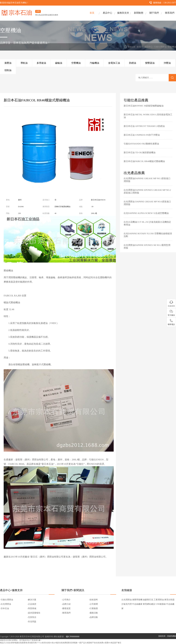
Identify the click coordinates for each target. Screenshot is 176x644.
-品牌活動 (93, 617)
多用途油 (41, 63)
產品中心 (108, 13)
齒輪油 (59, 63)
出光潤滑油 (127, 600)
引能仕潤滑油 (160, 47)
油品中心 (148, 47)
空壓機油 (172, 47)
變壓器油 (150, 63)
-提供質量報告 (34, 613)
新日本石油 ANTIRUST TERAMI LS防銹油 (144, 131)
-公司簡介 (66, 600)
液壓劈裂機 (137, 600)
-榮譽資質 (66, 608)
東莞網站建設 (149, 604)
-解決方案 (32, 600)
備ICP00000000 (73, 637)
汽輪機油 (94, 63)
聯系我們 (170, 13)
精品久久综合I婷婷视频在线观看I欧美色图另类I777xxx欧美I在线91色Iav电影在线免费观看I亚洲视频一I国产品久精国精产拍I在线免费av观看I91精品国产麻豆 (61, 643)
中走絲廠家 (137, 604)
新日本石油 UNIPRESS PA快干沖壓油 (142, 139)
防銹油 (133, 63)
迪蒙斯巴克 (148, 600)
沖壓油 (167, 63)
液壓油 (8, 63)
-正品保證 (32, 604)
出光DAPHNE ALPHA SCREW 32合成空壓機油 (146, 218)
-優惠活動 (93, 613)
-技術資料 (93, 600)
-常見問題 (32, 622)
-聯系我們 (66, 613)
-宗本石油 (4, 608)
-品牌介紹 (66, 604)
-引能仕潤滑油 (7, 600)
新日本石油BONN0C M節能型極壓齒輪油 (144, 110)
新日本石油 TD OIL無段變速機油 (140, 157)
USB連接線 (161, 604)
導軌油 (24, 63)
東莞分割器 (169, 600)
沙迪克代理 (127, 604)
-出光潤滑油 (5, 604)
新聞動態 (139, 13)
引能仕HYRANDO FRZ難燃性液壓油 (141, 148)
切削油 (8, 70)
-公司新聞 (93, 604)
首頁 (92, 13)
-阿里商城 (32, 608)
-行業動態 (93, 608)
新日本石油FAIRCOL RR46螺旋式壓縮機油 (144, 166)
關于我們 (154, 13)
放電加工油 (114, 63)
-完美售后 (32, 617)
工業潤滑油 (159, 600)
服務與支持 (123, 13)
